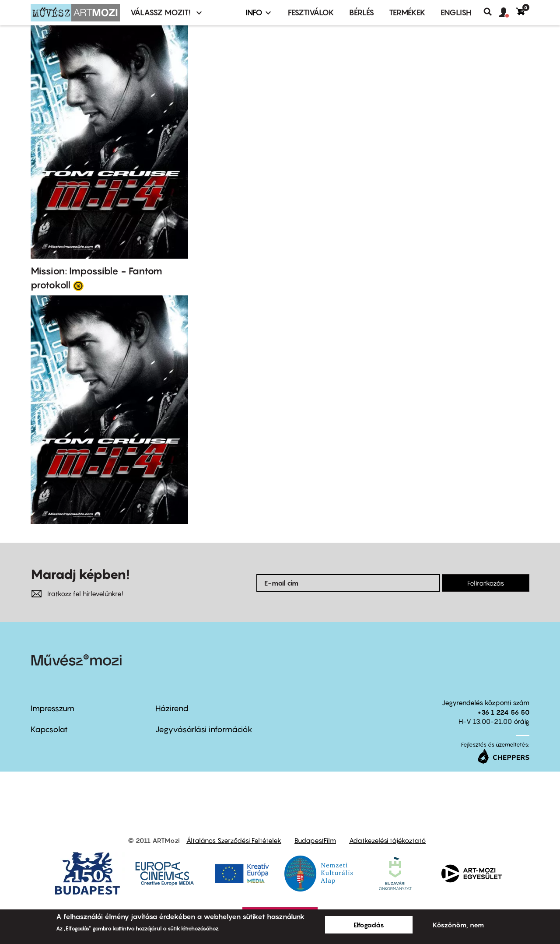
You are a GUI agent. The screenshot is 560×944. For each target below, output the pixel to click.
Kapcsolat (49, 729)
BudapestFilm (315, 840)
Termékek (407, 12)
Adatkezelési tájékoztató (387, 840)
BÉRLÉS (362, 12)
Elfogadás (369, 925)
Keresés (491, 12)
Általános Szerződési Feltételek (234, 840)
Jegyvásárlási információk (204, 729)
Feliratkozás (486, 583)
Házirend (172, 708)
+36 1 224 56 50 (503, 712)
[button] (507, 13)
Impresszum (52, 708)
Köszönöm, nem (458, 925)
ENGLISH (456, 12)
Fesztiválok (311, 12)
